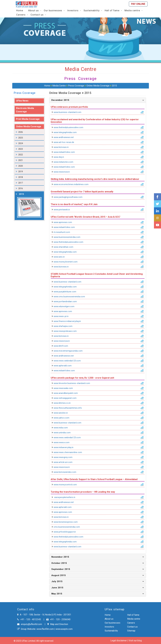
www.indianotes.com (65, 162)
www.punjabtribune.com (67, 292)
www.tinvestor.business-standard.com (74, 383)
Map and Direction (58, 624)
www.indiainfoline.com (66, 152)
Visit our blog (135, 641)
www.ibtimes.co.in (64, 403)
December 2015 (60, 100)
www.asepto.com (64, 629)
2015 (114, 86)
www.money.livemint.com (67, 262)
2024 (21, 143)
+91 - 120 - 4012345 (29, 619)
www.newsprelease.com (67, 331)
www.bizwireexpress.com (67, 522)
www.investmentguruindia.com (70, 351)
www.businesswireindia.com (69, 237)
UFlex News (22, 101)
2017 (21, 183)
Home (47, 86)
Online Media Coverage (98, 86)
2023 (21, 149)
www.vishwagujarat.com (67, 398)
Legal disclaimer (119, 641)
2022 (21, 155)
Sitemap (131, 631)
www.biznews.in (63, 147)
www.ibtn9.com (63, 346)
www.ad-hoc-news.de (66, 142)
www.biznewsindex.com (67, 472)
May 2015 (57, 594)
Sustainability (111, 631)
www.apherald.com (64, 366)
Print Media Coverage (28, 119)
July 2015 (57, 581)
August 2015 (59, 575)
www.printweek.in (64, 210)
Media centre (134, 619)
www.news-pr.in (63, 316)
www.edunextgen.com (66, 306)
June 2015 (57, 588)
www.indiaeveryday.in (65, 447)
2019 (21, 172)
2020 (21, 166)
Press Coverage (76, 86)
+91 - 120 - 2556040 (58, 619)
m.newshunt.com (64, 232)
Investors (109, 627)
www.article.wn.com (65, 462)
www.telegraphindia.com (67, 132)
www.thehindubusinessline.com (70, 127)
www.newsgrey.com (65, 457)
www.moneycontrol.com (67, 485)
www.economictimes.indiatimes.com (73, 184)
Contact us (132, 627)
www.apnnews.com (65, 222)
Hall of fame (133, 615)
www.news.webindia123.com (69, 361)
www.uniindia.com (64, 433)
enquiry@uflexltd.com (30, 624)
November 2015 (60, 557)
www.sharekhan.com (65, 247)
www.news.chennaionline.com (70, 452)
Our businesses (112, 623)
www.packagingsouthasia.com (70, 197)
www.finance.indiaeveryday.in (69, 321)
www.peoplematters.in (66, 497)
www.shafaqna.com (65, 326)
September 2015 (61, 569)
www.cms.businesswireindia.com (71, 297)
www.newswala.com (65, 388)
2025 (21, 138)
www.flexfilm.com (45, 629)
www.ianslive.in (62, 413)
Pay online (138, 4)
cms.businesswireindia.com (69, 527)
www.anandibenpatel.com (67, 393)
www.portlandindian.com (67, 301)
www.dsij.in (61, 157)
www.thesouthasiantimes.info (70, 408)
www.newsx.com (63, 442)
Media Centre (59, 86)
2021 (21, 160)
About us (109, 619)
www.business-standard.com (69, 112)
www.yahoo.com (63, 418)
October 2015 (59, 563)
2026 (21, 132)
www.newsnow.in (63, 172)
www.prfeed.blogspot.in (66, 532)
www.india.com (63, 428)
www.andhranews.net (65, 137)
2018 (21, 177)
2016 (21, 188)
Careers (131, 623)
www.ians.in (61, 257)
